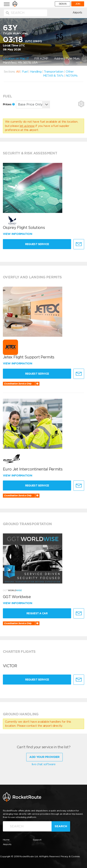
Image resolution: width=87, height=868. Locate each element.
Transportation (54, 72)
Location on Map (16, 59)
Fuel (25, 72)
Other (70, 72)
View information (18, 234)
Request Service (37, 244)
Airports (77, 13)
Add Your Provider (44, 757)
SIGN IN (63, 4)
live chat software (43, 764)
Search (61, 826)
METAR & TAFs (53, 76)
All (18, 72)
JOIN (78, 4)
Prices (9, 104)
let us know (27, 126)
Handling (36, 72)
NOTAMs (72, 76)
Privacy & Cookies (70, 856)
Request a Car (37, 613)
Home (6, 840)
